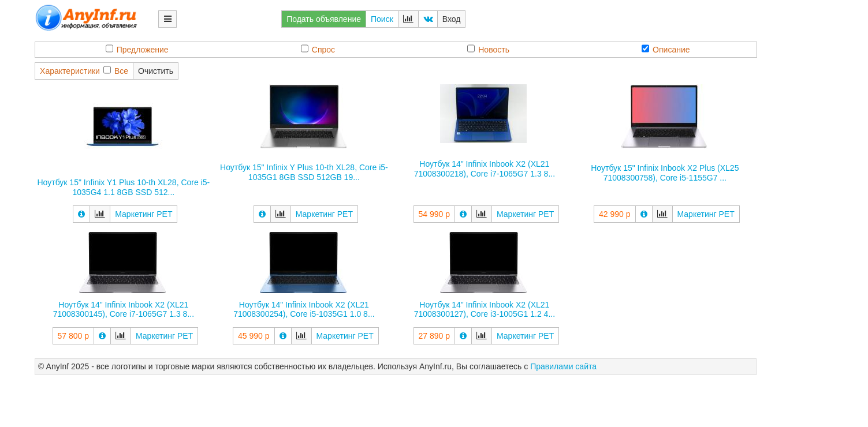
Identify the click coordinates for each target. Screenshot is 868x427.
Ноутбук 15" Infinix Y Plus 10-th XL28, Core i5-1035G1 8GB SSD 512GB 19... (304, 172)
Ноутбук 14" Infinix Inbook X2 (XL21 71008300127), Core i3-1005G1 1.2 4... (485, 310)
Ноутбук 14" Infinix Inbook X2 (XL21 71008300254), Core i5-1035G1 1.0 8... (304, 310)
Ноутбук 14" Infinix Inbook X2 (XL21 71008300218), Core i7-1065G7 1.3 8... (485, 169)
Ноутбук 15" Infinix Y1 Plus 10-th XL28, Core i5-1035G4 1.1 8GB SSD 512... (123, 187)
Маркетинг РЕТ (144, 214)
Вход (452, 19)
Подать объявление (324, 19)
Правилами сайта (563, 366)
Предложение (137, 49)
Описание (666, 49)
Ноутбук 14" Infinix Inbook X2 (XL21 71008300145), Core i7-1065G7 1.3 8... (124, 310)
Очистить (156, 71)
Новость (488, 49)
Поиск (382, 19)
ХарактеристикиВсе (84, 71)
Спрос (318, 49)
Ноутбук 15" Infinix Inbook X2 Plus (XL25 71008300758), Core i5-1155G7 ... (665, 173)
